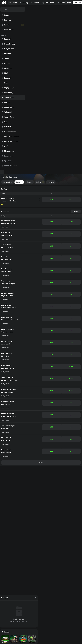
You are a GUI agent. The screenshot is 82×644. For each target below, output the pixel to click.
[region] (13, 88)
